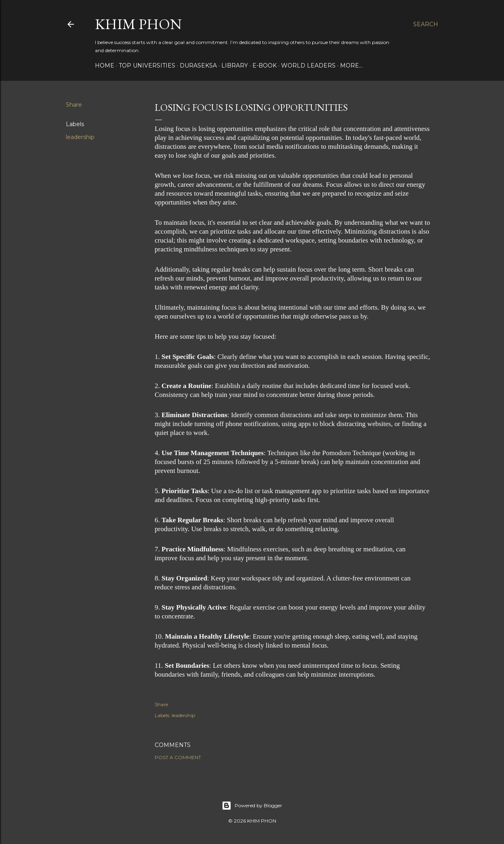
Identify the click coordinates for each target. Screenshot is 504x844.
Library (235, 65)
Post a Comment (178, 757)
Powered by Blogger (252, 806)
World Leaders (308, 65)
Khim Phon (138, 24)
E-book (265, 65)
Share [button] (74, 105)
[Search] (426, 24)
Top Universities (147, 65)
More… (351, 65)
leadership (80, 137)
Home (105, 65)
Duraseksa (198, 65)
